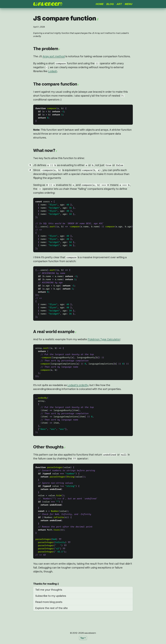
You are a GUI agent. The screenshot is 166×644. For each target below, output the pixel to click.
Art (119, 4)
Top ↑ (83, 638)
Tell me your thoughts (49, 590)
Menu (129, 4)
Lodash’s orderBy (78, 385)
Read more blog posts (49, 602)
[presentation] (48, 4)
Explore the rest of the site (51, 608)
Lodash (53, 71)
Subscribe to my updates (51, 596)
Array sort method (54, 56)
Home (100, 4)
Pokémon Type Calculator (104, 339)
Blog (110, 4)
